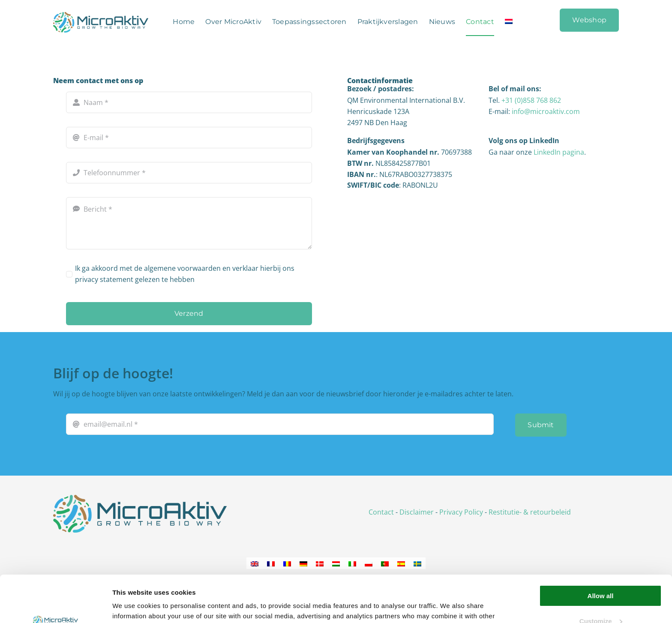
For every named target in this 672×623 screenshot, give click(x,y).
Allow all (601, 552)
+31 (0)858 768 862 (531, 100)
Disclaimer (417, 512)
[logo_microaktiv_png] (140, 498)
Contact (381, 512)
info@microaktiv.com (546, 111)
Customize (601, 577)
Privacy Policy (461, 512)
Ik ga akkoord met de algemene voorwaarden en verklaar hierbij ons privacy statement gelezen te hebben (185, 274)
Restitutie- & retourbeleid (530, 512)
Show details (132, 606)
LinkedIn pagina (559, 152)
